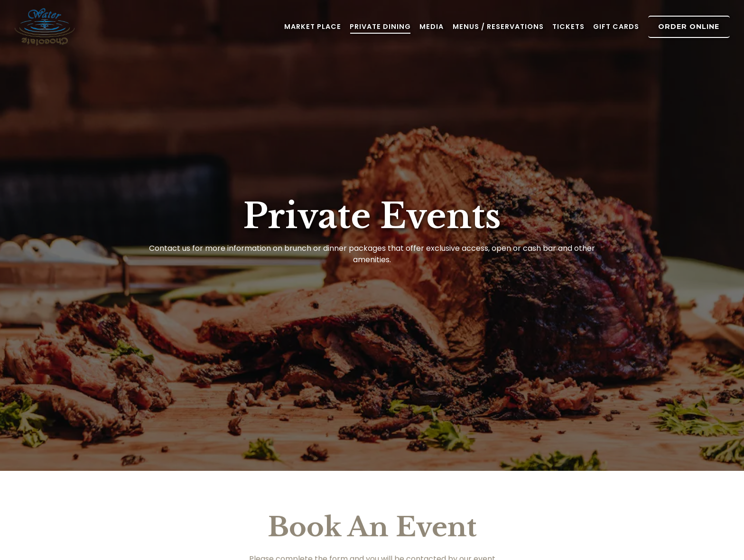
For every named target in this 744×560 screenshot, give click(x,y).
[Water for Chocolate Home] (66, 27)
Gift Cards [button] (616, 27)
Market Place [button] (313, 27)
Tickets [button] (568, 27)
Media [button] (432, 27)
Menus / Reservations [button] (498, 27)
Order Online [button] (689, 27)
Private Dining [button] (380, 27)
